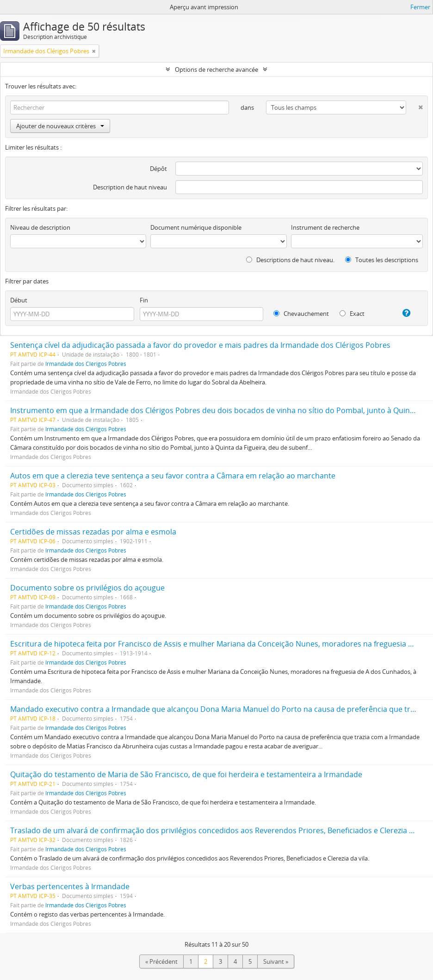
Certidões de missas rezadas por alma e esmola (93, 532)
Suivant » (276, 961)
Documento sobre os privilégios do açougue (87, 588)
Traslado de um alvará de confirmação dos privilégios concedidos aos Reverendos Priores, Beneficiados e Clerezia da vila (221, 830)
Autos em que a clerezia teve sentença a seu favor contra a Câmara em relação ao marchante (173, 476)
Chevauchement (301, 314)
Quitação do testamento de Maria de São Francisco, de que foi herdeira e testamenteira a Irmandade (186, 774)
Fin (144, 300)
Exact (352, 314)
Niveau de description (40, 227)
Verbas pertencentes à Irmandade (70, 886)
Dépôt (158, 169)
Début (19, 300)
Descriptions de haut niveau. (290, 260)
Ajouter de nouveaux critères (60, 126)
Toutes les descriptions (382, 260)
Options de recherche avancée (216, 69)
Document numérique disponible (196, 227)
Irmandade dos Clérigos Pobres (86, 364)
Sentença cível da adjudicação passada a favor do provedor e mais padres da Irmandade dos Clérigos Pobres (200, 345)
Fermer (420, 7)
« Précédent (161, 961)
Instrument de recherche (325, 227)
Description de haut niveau (130, 187)
